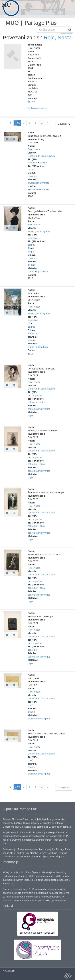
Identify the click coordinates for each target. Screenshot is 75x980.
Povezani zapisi (37, 108)
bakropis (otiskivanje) (39, 409)
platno (31, 271)
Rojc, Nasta (58, 37)
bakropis (32, 402)
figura (42, 464)
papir (30, 416)
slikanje (32, 265)
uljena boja (42, 271)
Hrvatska (32, 176)
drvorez (32, 169)
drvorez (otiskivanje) (38, 183)
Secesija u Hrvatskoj (38, 190)
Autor (32, 102)
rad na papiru (35, 395)
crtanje (31, 712)
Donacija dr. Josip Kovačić (42, 156)
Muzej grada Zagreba (39, 231)
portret (31, 245)
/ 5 (18, 123)
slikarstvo (33, 163)
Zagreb (32, 251)
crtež (30, 705)
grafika (43, 163)
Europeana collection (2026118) (37, 923)
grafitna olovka (36, 719)
